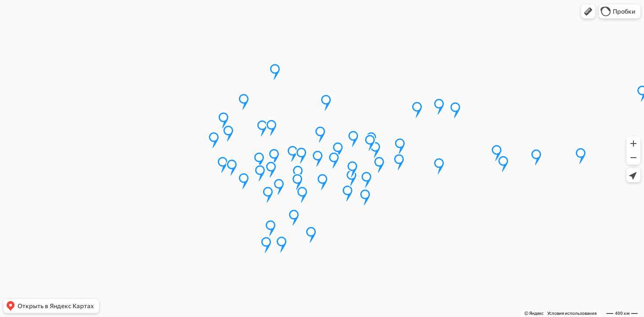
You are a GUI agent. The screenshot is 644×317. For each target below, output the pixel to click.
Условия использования (572, 313)
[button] (588, 11)
